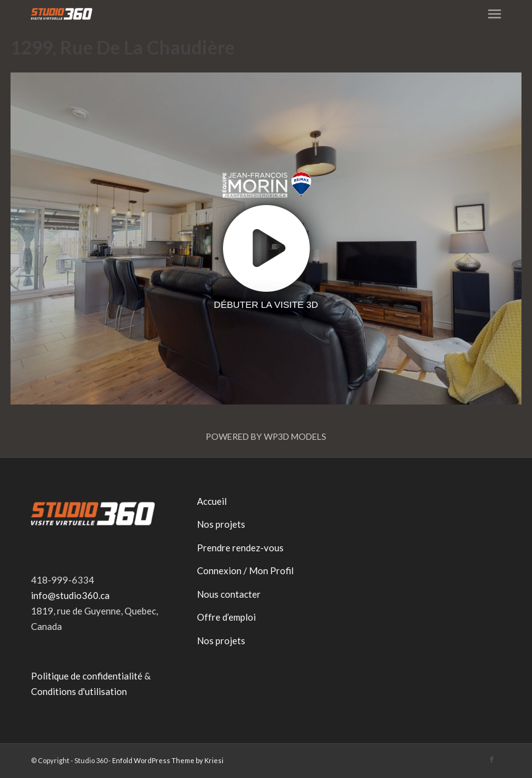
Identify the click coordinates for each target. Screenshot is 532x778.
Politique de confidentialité (87, 676)
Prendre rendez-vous (240, 548)
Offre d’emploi (226, 617)
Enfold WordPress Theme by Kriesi (168, 760)
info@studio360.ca (70, 595)
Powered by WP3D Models (266, 436)
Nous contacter (229, 594)
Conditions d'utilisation (79, 691)
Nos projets (221, 524)
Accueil (212, 501)
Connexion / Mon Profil (245, 570)
